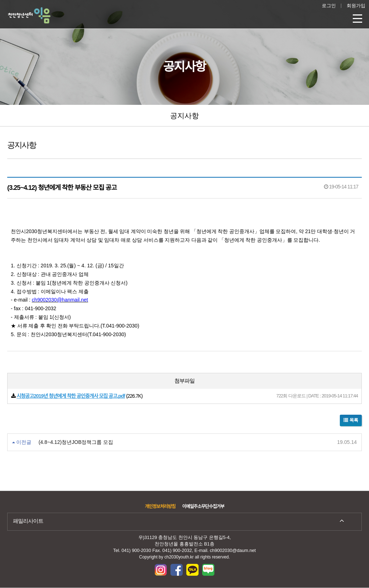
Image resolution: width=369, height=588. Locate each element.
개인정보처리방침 (160, 507)
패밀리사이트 (28, 521)
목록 (351, 420)
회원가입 (356, 6)
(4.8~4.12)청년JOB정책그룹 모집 (76, 442)
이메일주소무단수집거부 (203, 507)
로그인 (329, 6)
